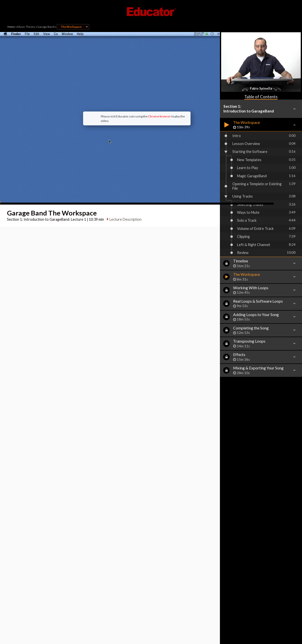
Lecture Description (124, 186)
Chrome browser (133, 99)
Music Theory (26, 27)
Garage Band (46, 27)
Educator (151, 12)
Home (11, 27)
